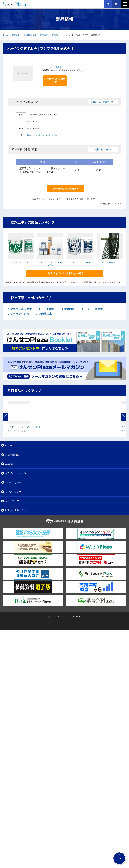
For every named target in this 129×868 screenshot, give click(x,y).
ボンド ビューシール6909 (80, 262)
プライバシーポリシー (17, 473)
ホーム (5, 35)
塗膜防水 (55, 35)
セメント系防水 (93, 309)
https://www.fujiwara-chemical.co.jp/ (42, 135)
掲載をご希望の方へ (16, 510)
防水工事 (44, 35)
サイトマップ (12, 501)
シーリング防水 (19, 314)
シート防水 (47, 309)
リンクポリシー (13, 492)
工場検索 (10, 464)
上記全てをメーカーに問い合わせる (65, 273)
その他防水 (45, 314)
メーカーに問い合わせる (55, 81)
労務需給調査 (12, 455)
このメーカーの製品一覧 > (103, 102)
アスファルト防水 (21, 309)
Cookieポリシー (13, 482)
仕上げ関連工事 (30, 35)
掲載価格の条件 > (103, 150)
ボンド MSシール (21, 262)
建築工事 (16, 35)
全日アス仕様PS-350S (110, 262)
